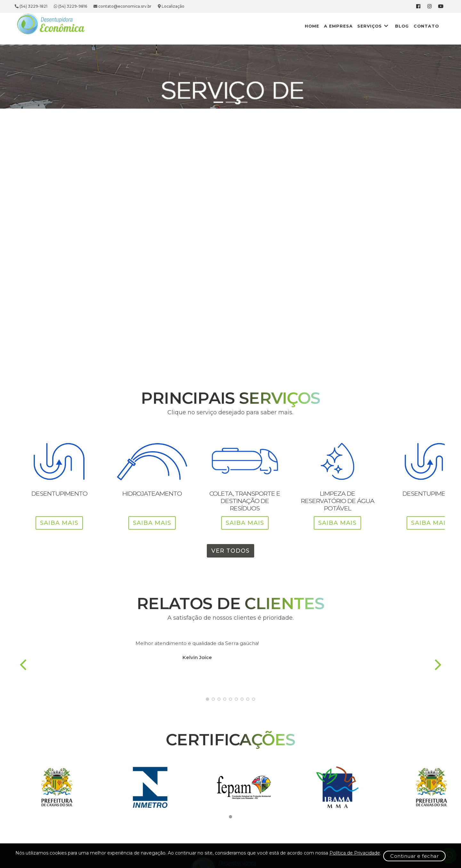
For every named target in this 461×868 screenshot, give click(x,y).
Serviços (342, 26)
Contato (406, 26)
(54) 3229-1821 (64, 6)
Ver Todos (230, 573)
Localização (204, 6)
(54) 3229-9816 (104, 6)
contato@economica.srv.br (156, 6)
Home (271, 26)
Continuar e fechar (382, 855)
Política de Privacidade (99, 858)
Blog (376, 26)
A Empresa (303, 26)
